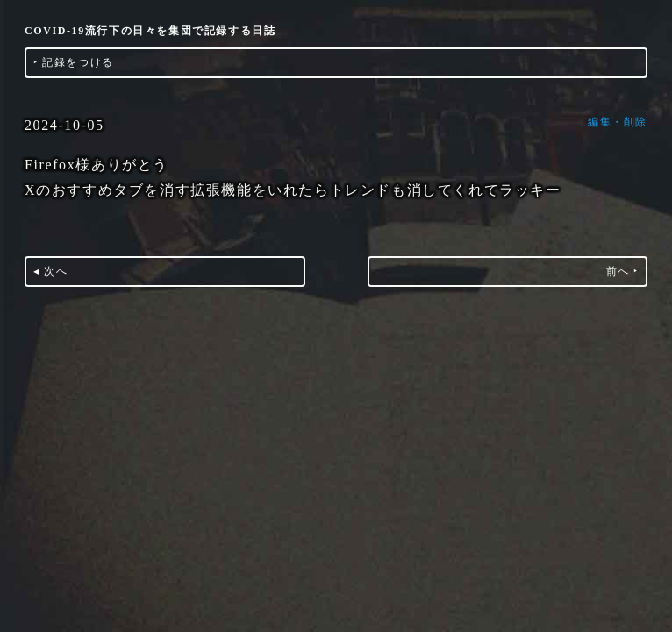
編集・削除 (618, 122)
